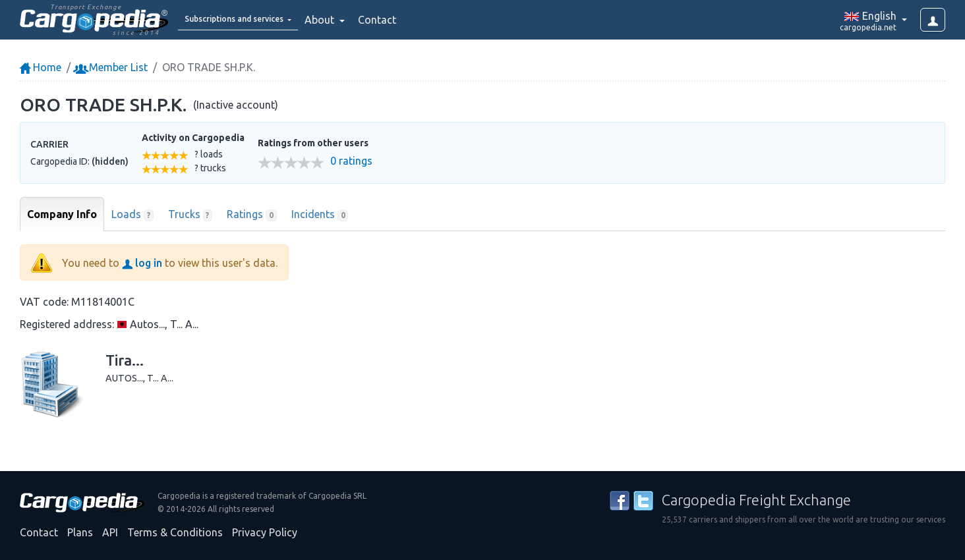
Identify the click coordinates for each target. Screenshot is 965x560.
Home (41, 67)
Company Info (62, 214)
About (355, 20)
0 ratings (351, 161)
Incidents (320, 215)
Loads (132, 215)
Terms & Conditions (175, 532)
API (110, 532)
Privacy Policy (265, 532)
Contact (411, 20)
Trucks (190, 215)
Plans (80, 532)
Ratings (252, 215)
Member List (112, 67)
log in (142, 263)
